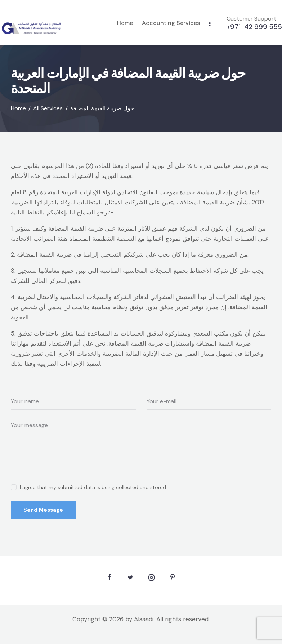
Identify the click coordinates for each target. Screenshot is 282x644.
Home (18, 108)
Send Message (44, 510)
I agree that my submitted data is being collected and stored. (93, 487)
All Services (48, 108)
